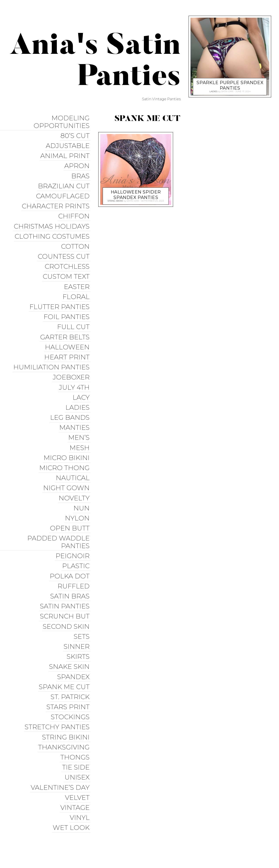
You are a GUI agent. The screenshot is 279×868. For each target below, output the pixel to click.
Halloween (68, 331)
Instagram (205, 839)
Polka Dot (71, 545)
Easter (78, 275)
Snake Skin (70, 629)
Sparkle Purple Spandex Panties (230, 84)
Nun (82, 481)
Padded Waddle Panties (59, 513)
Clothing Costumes (53, 228)
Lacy (82, 378)
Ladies (78, 388)
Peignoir (73, 526)
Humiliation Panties (52, 350)
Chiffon (75, 210)
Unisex (78, 732)
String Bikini (67, 695)
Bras (81, 172)
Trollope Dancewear (247, 831)
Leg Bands (71, 397)
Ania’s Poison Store (166, 831)
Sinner (77, 610)
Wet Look (72, 779)
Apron (78, 163)
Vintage (76, 760)
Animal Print (66, 153)
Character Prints (57, 200)
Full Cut (74, 313)
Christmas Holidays (53, 219)
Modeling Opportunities (62, 122)
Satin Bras (71, 563)
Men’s (80, 416)
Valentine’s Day (61, 741)
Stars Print (69, 667)
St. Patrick (71, 657)
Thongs (76, 713)
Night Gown (67, 463)
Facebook (161, 839)
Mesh (80, 425)
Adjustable (69, 144)
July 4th (75, 369)
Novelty (75, 472)
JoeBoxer (72, 359)
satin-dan (133, 200)
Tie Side (77, 723)
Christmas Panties (204, 847)
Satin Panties (66, 573)
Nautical (74, 453)
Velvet (78, 751)
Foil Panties (67, 303)
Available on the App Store (242, 855)
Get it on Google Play (247, 847)
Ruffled (74, 554)
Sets (83, 601)
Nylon (78, 491)
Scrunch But (66, 582)
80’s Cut (76, 135)
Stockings (71, 676)
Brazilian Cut (65, 181)
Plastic (77, 535)
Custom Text (67, 266)
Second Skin (67, 592)
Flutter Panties (60, 294)
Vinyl (81, 770)
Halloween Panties (163, 847)
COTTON (76, 238)
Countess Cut (65, 247)
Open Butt (71, 500)
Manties (75, 406)
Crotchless (68, 256)
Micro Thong (65, 444)
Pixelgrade (100, 843)
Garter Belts (66, 322)
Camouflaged (64, 191)
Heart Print (68, 341)
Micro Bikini (67, 434)
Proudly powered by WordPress (33, 843)
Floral (77, 285)
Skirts (79, 620)
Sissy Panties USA (205, 831)
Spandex (74, 638)
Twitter (183, 839)
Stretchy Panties (58, 685)
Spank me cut (65, 648)
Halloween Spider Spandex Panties (136, 193)
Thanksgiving (65, 704)
